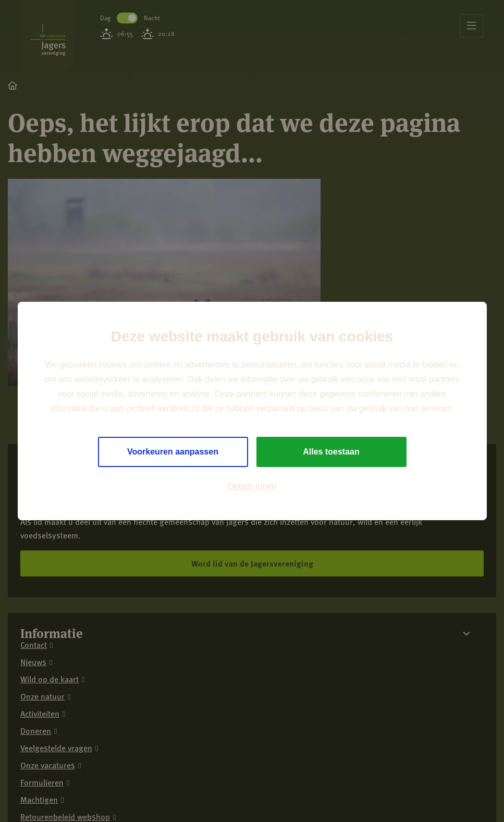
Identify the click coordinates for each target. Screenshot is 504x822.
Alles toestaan (331, 452)
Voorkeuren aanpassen (173, 452)
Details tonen (252, 486)
